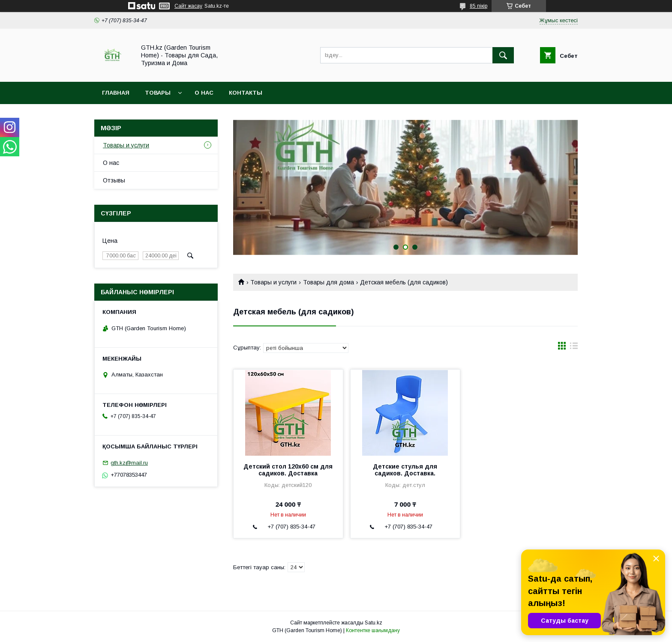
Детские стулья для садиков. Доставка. (405, 470)
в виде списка (574, 348)
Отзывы (114, 180)
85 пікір (478, 6)
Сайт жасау (188, 6)
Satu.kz (373, 623)
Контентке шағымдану (373, 630)
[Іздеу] (503, 55)
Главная (116, 93)
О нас (204, 93)
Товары (158, 93)
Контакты (246, 93)
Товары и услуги (273, 282)
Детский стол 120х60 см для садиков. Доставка (288, 470)
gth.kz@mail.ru (129, 463)
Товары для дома (328, 282)
